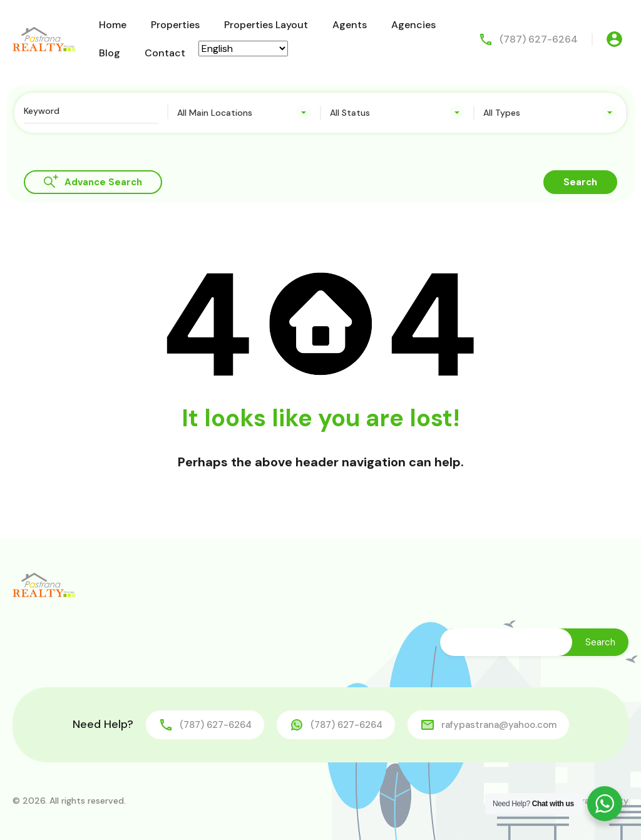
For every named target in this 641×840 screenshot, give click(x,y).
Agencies (413, 25)
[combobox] (244, 113)
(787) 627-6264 (539, 39)
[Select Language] (243, 49)
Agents (350, 25)
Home (113, 25)
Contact (165, 53)
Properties (175, 25)
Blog (110, 53)
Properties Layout (266, 25)
